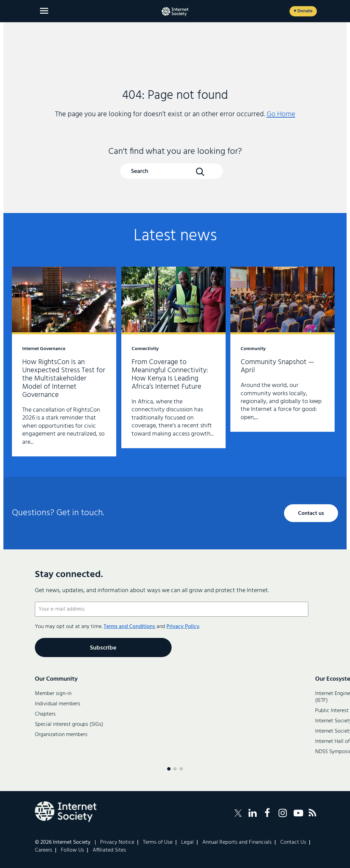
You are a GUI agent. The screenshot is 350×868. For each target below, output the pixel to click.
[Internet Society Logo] (66, 812)
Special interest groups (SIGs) (69, 724)
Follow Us (72, 850)
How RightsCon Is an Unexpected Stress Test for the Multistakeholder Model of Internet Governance (64, 362)
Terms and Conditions (129, 627)
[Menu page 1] (169, 769)
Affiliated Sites (109, 850)
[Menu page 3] (181, 769)
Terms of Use (158, 842)
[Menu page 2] (175, 769)
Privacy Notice (117, 842)
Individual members (58, 704)
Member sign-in (53, 694)
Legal (187, 842)
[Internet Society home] (175, 12)
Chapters (45, 714)
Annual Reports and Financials (237, 842)
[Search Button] (200, 172)
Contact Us (293, 842)
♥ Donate (303, 11)
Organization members (61, 735)
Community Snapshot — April (282, 349)
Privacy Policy (183, 627)
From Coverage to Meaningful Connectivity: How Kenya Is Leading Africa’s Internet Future (173, 357)
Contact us (311, 513)
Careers (44, 850)
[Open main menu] (44, 11)
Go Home (281, 114)
